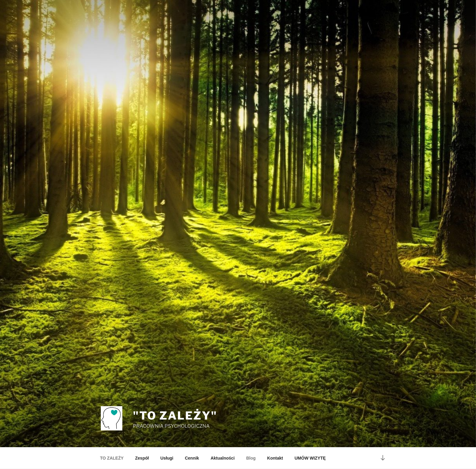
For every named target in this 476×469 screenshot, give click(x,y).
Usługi (167, 458)
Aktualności (223, 458)
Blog (251, 458)
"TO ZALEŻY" (175, 416)
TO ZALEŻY (112, 458)
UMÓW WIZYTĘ (310, 458)
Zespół (142, 458)
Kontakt (275, 458)
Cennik (192, 458)
